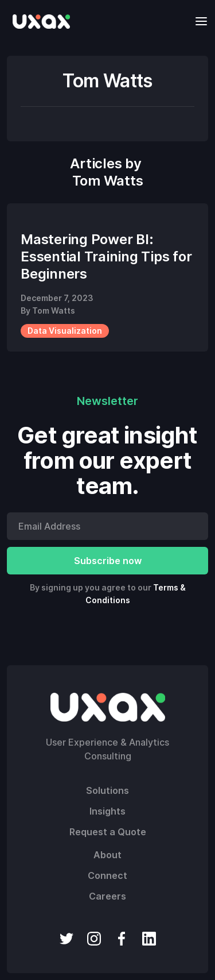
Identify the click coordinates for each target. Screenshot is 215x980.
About (107, 855)
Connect (107, 875)
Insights (107, 811)
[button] (198, 21)
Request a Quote (108, 832)
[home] (38, 21)
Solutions (107, 790)
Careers (107, 896)
